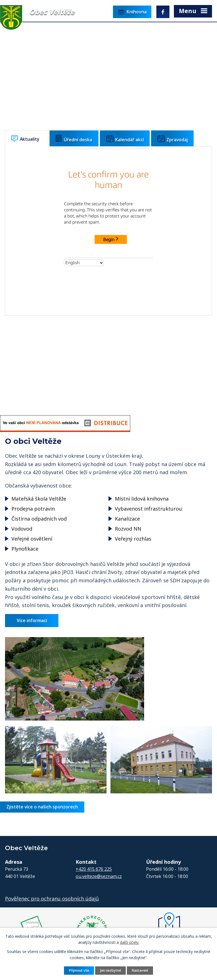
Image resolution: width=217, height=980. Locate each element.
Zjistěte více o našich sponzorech (42, 806)
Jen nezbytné (111, 970)
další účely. (130, 942)
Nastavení (140, 970)
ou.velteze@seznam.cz (99, 875)
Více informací (32, 620)
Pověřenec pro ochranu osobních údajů (52, 898)
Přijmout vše (79, 970)
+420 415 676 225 (94, 868)
